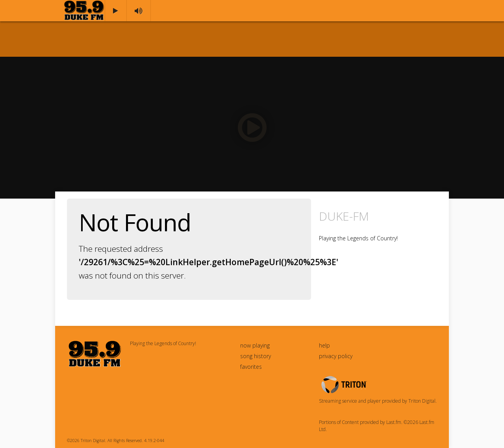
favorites (251, 367)
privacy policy (336, 356)
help (324, 345)
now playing (255, 345)
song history (256, 356)
